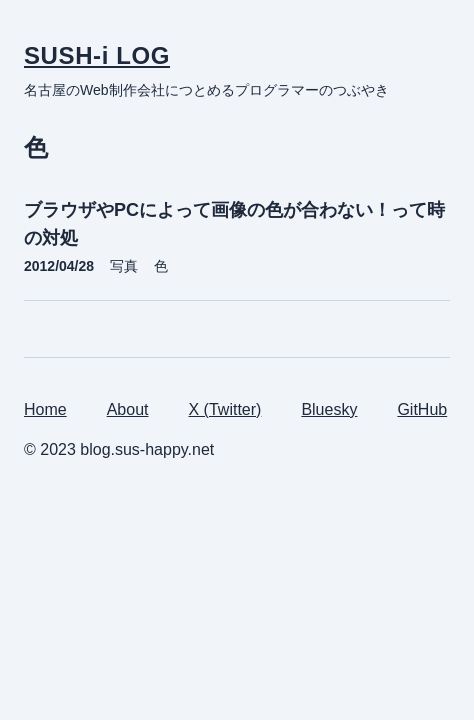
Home (45, 409)
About (128, 409)
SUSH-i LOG (97, 55)
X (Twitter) (225, 409)
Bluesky (329, 409)
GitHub (422, 409)
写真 (124, 266)
